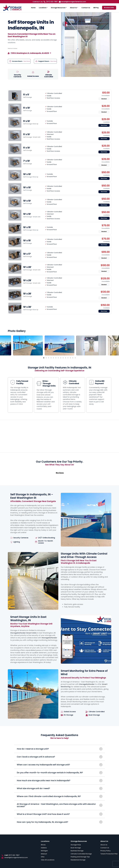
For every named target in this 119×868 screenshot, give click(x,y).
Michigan (44, 851)
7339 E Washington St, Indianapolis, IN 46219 (30, 53)
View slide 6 (56, 358)
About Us (104, 845)
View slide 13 (73, 358)
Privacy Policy (105, 851)
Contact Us (86, 8)
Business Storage (77, 851)
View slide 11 (68, 358)
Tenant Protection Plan (109, 854)
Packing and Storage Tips (80, 857)
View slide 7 (58, 358)
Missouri (44, 854)
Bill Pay (96, 8)
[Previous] (4, 346)
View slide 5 (53, 358)
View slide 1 (44, 358)
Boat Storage (76, 848)
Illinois (43, 845)
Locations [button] (43, 8)
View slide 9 (63, 358)
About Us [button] (73, 8)
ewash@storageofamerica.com (74, 2)
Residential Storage (78, 860)
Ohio (43, 857)
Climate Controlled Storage (81, 854)
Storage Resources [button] (58, 8)
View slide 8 (61, 358)
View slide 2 (46, 358)
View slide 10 (66, 358)
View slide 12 (70, 358)
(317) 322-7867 (52, 2)
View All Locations (48, 860)
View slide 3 (49, 358)
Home (33, 8)
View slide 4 (51, 358)
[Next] (115, 346)
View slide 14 (75, 358)
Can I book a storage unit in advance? (36, 757)
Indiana (44, 848)
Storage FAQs (76, 845)
